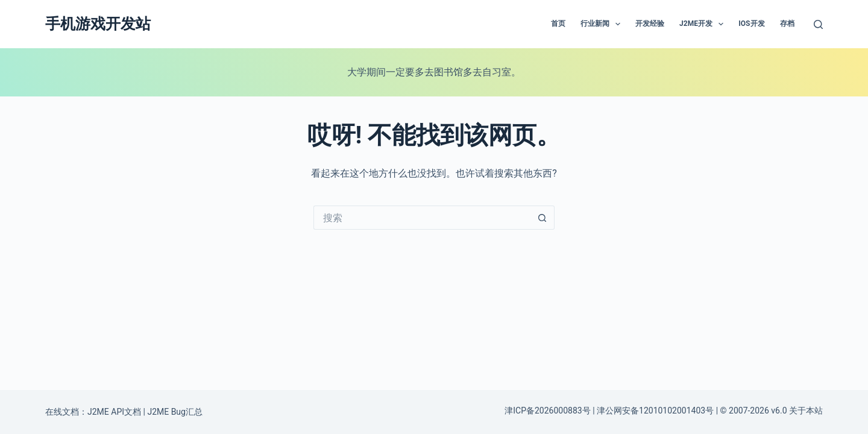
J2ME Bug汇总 (175, 412)
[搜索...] (422, 218)
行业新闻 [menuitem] (603, 24)
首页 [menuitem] (558, 24)
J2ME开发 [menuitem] (704, 24)
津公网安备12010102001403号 (655, 410)
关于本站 (806, 410)
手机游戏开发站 (98, 24)
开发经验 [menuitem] (650, 24)
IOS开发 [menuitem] (751, 24)
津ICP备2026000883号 (547, 410)
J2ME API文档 (114, 412)
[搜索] (818, 24)
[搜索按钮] (542, 218)
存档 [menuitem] (787, 24)
